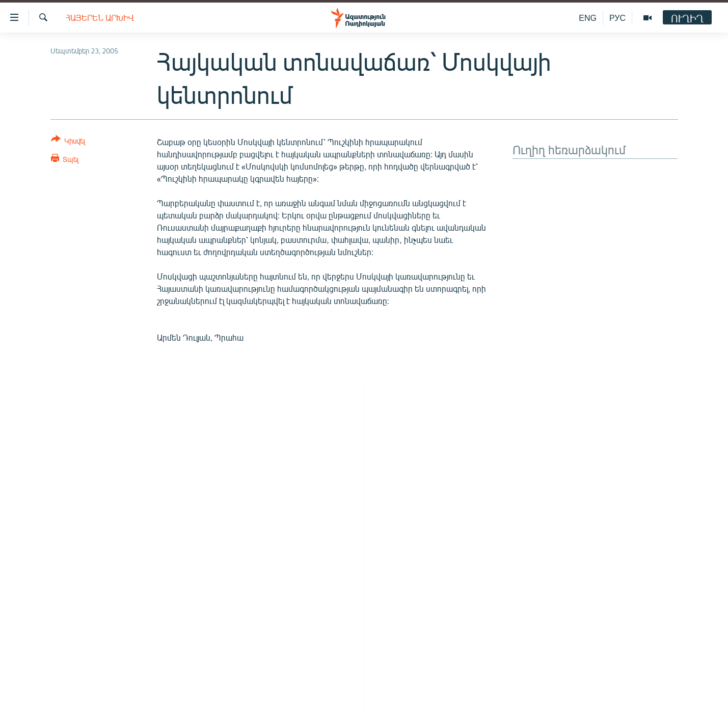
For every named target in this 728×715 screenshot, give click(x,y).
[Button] (68, 142)
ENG (588, 18)
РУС (617, 18)
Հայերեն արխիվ (100, 18)
